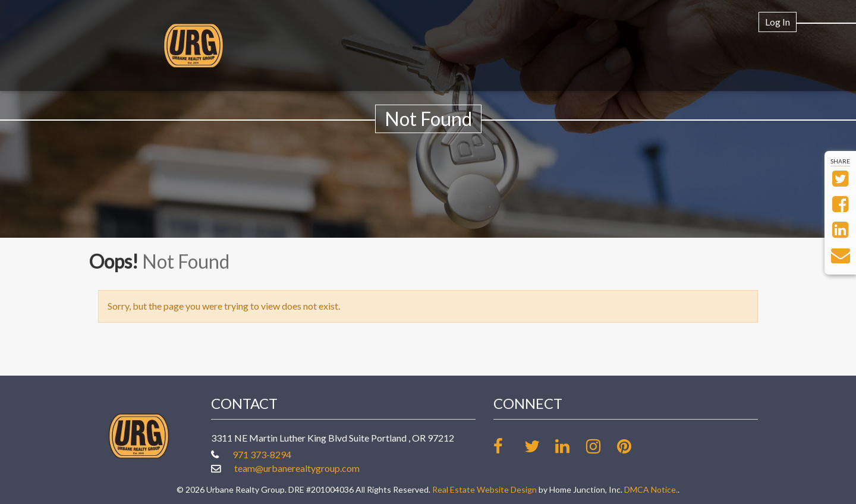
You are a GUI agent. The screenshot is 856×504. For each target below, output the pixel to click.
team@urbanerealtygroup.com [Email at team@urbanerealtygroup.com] (297, 468)
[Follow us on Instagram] (601, 446)
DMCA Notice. (651, 489)
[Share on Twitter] (840, 182)
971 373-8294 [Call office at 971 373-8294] (262, 454)
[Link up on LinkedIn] (570, 446)
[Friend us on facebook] (508, 446)
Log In (778, 22)
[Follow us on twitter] (539, 446)
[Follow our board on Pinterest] (632, 446)
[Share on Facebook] (840, 207)
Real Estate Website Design (484, 489)
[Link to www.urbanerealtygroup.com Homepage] (193, 45)
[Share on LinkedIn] (840, 233)
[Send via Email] (841, 258)
